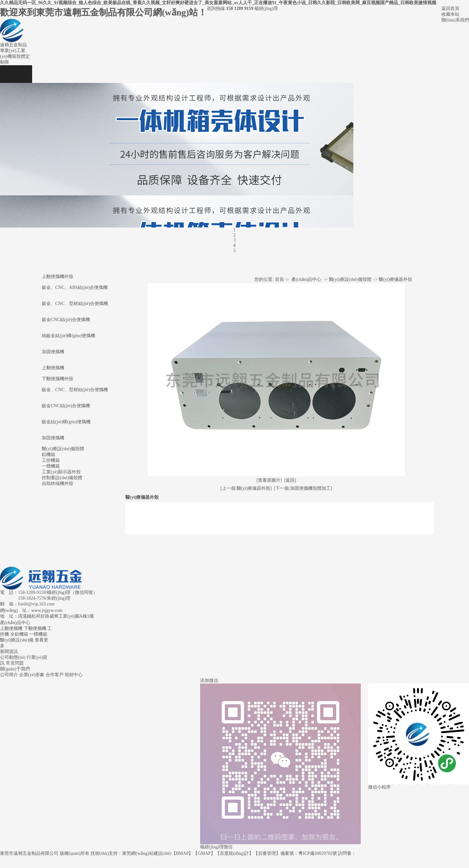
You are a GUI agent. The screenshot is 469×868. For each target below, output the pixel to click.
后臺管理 (267, 853)
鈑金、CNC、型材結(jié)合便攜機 (75, 390)
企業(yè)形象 (32, 675)
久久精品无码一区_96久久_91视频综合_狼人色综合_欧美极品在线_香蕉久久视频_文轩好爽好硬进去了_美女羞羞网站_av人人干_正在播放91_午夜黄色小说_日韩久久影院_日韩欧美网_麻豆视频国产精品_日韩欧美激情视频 (218, 3)
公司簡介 (9, 675)
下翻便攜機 (35, 628)
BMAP (182, 853)
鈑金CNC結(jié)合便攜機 (66, 320)
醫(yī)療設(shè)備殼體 (350, 279)
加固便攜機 (53, 352)
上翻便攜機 (53, 368)
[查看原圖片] (269, 480)
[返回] (290, 480)
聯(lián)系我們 (455, 20)
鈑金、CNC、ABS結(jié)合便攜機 (75, 287)
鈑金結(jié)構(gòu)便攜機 (66, 422)
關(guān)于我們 (15, 669)
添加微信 (209, 680)
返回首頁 (450, 9)
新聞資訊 (9, 652)
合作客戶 (55, 675)
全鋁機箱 (19, 634)
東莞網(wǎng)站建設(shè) (147, 853)
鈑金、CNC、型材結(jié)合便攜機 (75, 304)
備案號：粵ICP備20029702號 (309, 853)
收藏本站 (450, 14)
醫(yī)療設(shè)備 (17, 640)
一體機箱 (38, 634)
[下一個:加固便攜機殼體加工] (303, 488)
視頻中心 (74, 675)
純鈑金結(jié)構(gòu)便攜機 (68, 336)
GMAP (204, 853)
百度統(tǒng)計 (234, 853)
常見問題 (15, 663)
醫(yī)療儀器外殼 (395, 279)
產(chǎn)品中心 (306, 279)
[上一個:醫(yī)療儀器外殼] (246, 488)
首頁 (279, 279)
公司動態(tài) (13, 657)
